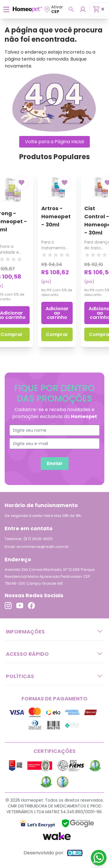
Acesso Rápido (54, 654)
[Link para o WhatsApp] (99, 858)
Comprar (57, 334)
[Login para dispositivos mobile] (83, 9)
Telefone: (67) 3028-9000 (29, 539)
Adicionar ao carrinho (57, 313)
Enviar (55, 463)
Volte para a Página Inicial (54, 142)
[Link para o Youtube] (20, 605)
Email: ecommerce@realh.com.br (37, 547)
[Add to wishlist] (22, 183)
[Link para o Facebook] (31, 605)
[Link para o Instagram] (8, 605)
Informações (54, 631)
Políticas (54, 676)
